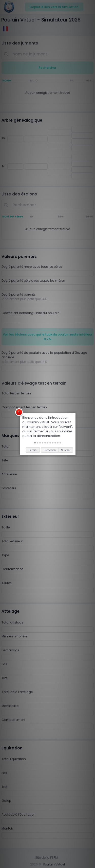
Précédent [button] (50, 435)
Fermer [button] (33, 435)
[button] (35, 428)
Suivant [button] (66, 435)
